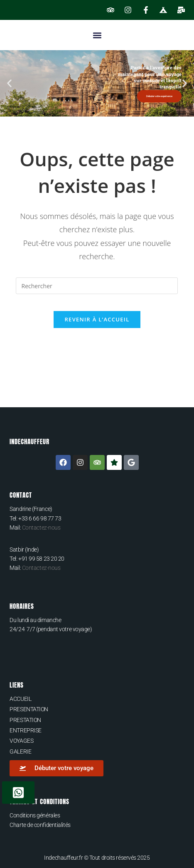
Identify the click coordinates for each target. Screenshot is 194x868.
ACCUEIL (20, 699)
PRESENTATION (29, 709)
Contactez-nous (41, 528)
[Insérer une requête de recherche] (97, 286)
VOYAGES (21, 741)
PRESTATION (25, 720)
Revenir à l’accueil (97, 319)
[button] (97, 35)
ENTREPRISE (26, 730)
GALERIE (20, 751)
